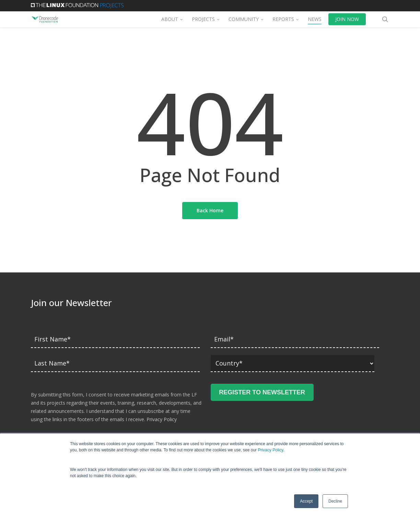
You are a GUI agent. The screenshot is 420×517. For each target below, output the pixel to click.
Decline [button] (335, 501)
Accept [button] (306, 501)
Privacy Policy (270, 450)
